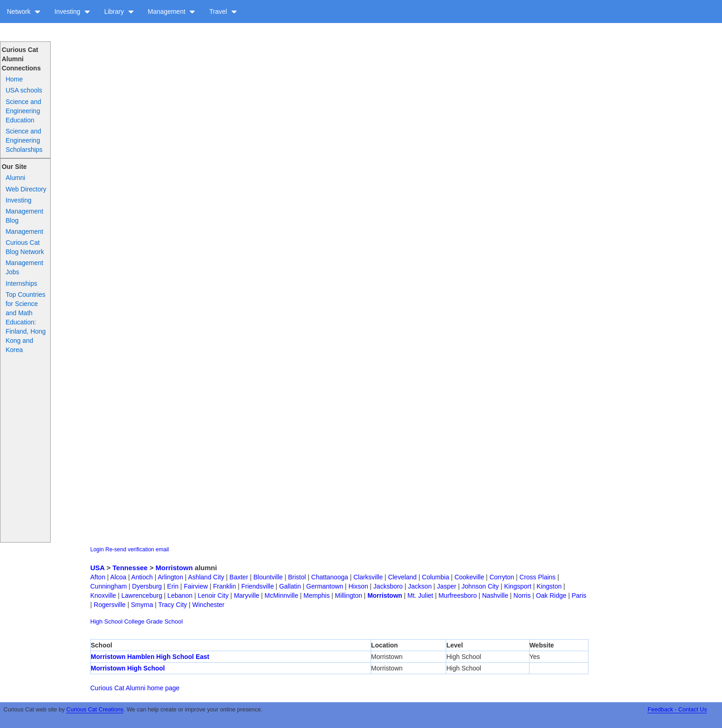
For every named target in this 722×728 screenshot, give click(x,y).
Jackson (420, 586)
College (134, 621)
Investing (72, 12)
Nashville (495, 595)
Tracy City (173, 605)
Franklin (225, 586)
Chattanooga (330, 577)
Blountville (268, 577)
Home (14, 79)
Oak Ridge (551, 595)
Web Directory (26, 189)
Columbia (435, 577)
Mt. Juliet (420, 595)
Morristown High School (128, 668)
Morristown (174, 568)
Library (119, 12)
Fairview (196, 586)
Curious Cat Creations (95, 710)
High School (106, 621)
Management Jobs (24, 267)
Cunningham (108, 586)
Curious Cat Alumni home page (135, 688)
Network (24, 12)
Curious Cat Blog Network (25, 247)
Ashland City (206, 577)
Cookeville (469, 577)
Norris (522, 595)
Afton (98, 577)
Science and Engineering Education (23, 111)
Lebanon (180, 595)
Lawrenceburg (142, 595)
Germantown (325, 586)
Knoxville (103, 595)
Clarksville (368, 577)
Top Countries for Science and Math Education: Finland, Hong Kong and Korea (26, 322)
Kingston (549, 586)
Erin (173, 586)
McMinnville (282, 595)
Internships (21, 283)
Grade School (164, 621)
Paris (579, 595)
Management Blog (24, 216)
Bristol (297, 577)
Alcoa (118, 577)
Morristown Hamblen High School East (150, 657)
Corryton (502, 577)
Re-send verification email (137, 549)
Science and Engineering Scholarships (24, 140)
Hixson (358, 586)
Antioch (142, 577)
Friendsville (258, 586)
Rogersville (110, 605)
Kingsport (518, 586)
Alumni (15, 178)
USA (97, 568)
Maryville (247, 595)
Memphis (317, 595)
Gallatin (290, 586)
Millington (348, 595)
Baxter (239, 577)
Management (172, 12)
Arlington (170, 577)
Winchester (209, 605)
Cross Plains (538, 577)
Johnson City (480, 586)
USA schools (24, 90)
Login (97, 549)
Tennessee (130, 568)
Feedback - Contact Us (677, 710)
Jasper (447, 586)
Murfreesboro (457, 595)
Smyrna (142, 605)
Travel (223, 12)
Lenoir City (213, 595)
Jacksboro (388, 586)
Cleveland (402, 577)
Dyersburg (147, 586)
